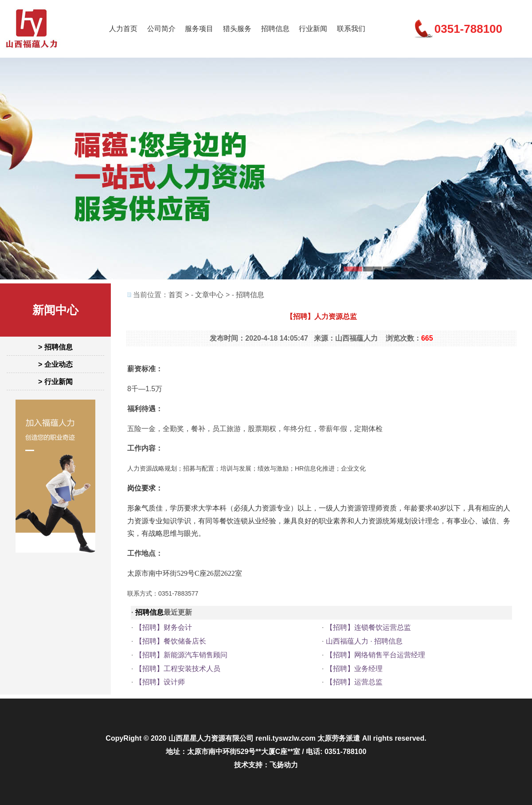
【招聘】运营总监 (354, 682)
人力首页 (123, 29)
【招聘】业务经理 (354, 669)
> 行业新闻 (55, 382)
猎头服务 (237, 29)
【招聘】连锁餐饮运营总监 (368, 627)
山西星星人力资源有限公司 (211, 738)
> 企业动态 (55, 364)
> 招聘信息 (55, 347)
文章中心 (209, 295)
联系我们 (351, 29)
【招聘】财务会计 (164, 627)
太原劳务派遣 (339, 738)
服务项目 (199, 29)
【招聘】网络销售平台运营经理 (376, 655)
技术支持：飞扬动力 (266, 765)
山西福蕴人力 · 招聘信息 (364, 641)
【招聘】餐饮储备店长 (171, 641)
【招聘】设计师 (160, 682)
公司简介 (161, 29)
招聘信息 (275, 29)
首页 (176, 295)
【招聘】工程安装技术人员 (178, 669)
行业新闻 (313, 29)
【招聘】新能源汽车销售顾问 (181, 655)
